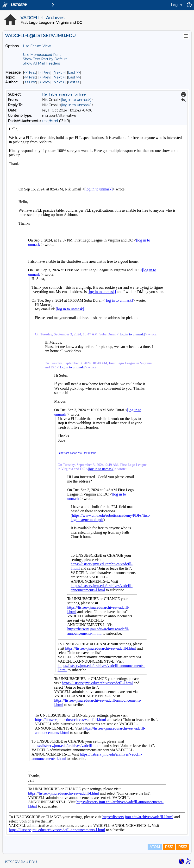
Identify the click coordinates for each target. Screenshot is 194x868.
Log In (176, 5)
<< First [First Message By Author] (30, 82)
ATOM (155, 847)
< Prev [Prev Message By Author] (45, 82)
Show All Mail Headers (41, 63)
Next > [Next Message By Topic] (59, 77)
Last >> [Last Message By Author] (74, 82)
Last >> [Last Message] (74, 72)
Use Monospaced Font (42, 55)
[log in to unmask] (76, 100)
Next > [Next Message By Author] (59, 82)
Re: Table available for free (64, 94)
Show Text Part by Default (45, 59)
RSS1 (169, 847)
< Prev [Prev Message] (45, 72)
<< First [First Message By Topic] (30, 77)
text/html (50, 121)
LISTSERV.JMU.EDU (20, 862)
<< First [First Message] (30, 72)
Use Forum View (37, 46)
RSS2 (183, 847)
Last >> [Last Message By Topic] (74, 77)
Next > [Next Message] (59, 72)
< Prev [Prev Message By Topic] (45, 77)
